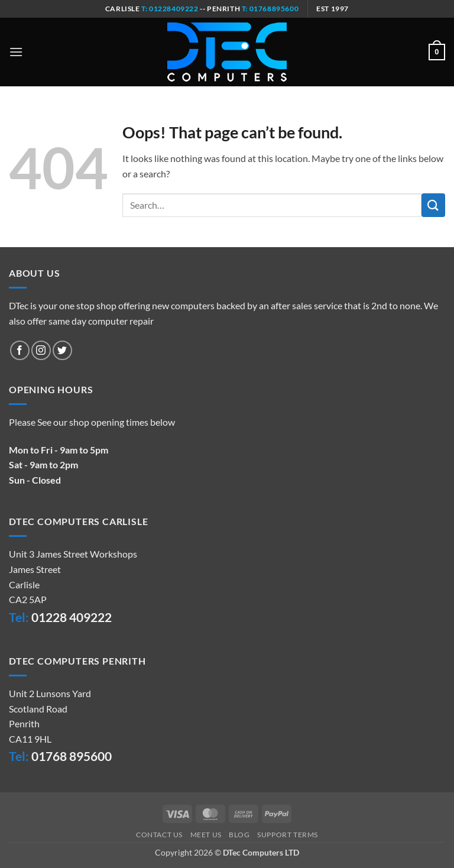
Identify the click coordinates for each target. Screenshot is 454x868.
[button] (16, 52)
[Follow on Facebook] (20, 350)
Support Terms (288, 835)
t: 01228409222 (169, 9)
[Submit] (433, 205)
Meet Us (206, 835)
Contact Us (159, 835)
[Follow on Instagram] (41, 350)
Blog (239, 835)
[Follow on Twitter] (62, 350)
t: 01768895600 (270, 9)
